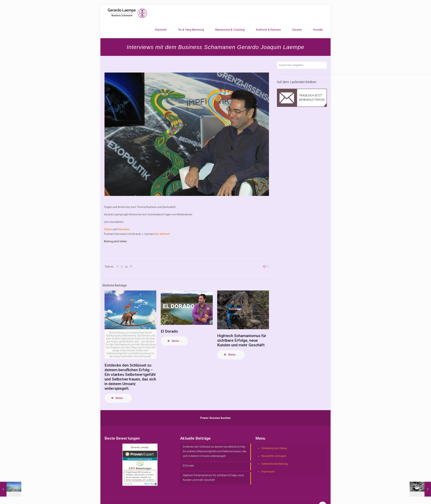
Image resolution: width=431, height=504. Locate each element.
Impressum (268, 472)
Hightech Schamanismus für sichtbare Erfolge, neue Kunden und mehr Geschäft (242, 340)
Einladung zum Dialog (274, 448)
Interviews (124, 229)
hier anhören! (162, 234)
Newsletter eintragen (274, 456)
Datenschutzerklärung (275, 464)
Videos (108, 229)
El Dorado (169, 331)
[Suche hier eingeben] (302, 65)
